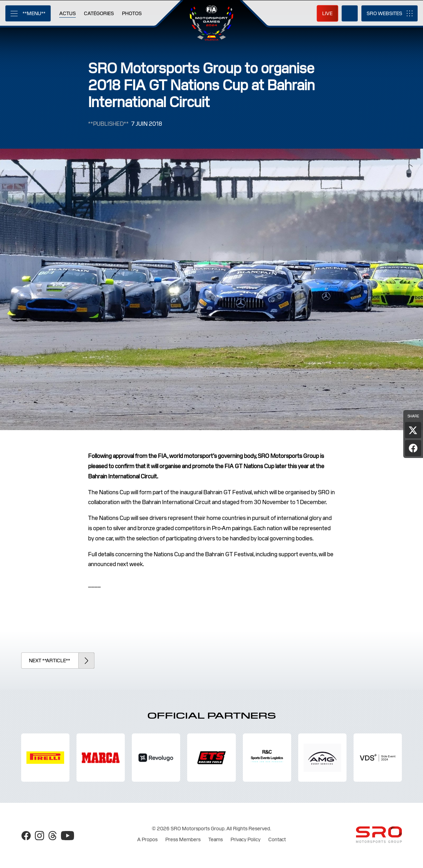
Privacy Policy (246, 839)
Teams (216, 839)
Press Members (183, 839)
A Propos (147, 839)
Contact (277, 839)
